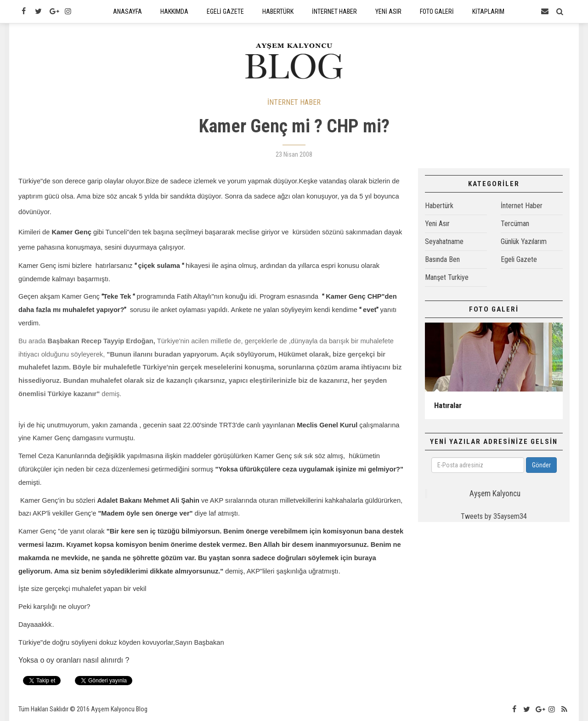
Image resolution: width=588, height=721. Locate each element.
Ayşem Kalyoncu (495, 494)
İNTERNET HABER (294, 102)
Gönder (541, 465)
